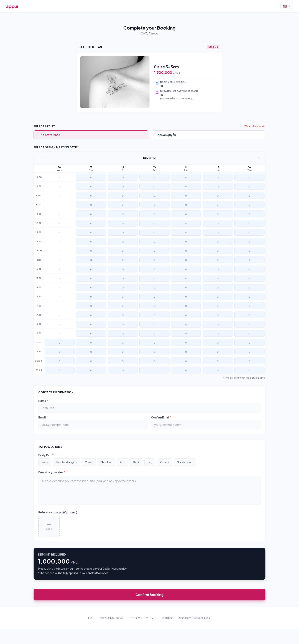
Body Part (46, 455)
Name (43, 401)
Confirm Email (161, 417)
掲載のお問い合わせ (112, 618)
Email (43, 417)
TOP (91, 618)
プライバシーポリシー (143, 618)
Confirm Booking (149, 595)
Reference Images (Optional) (58, 512)
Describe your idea (52, 472)
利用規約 (168, 618)
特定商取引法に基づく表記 (195, 618)
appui (12, 6)
